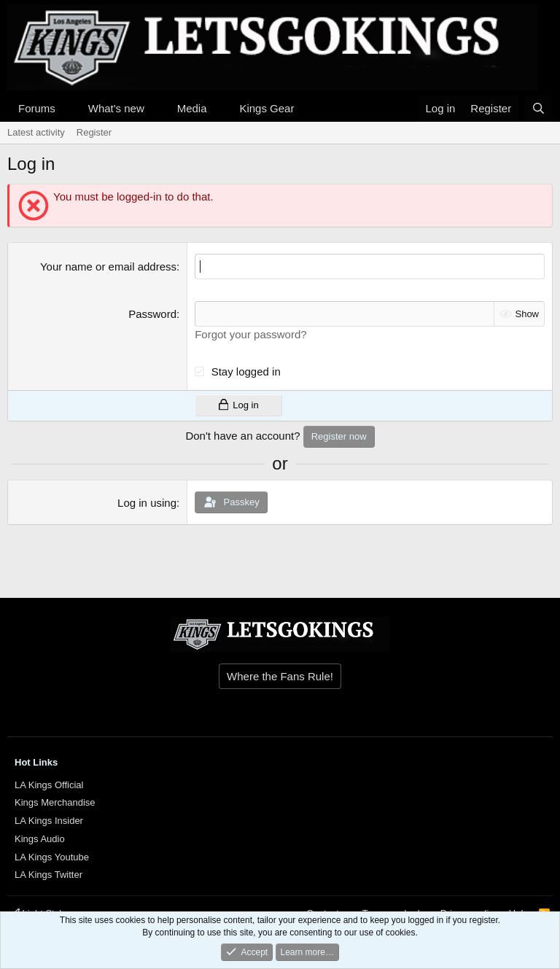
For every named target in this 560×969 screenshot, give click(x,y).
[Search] (538, 108)
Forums (37, 108)
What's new (116, 108)
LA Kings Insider (49, 821)
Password (152, 314)
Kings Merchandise (55, 802)
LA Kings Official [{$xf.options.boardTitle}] (49, 785)
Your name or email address (108, 266)
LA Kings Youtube (52, 857)
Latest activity (36, 132)
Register (94, 132)
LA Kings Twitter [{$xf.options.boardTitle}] (48, 875)
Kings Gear (267, 108)
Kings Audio (40, 839)
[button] (67, 108)
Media (192, 108)
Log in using (147, 503)
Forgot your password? (250, 334)
